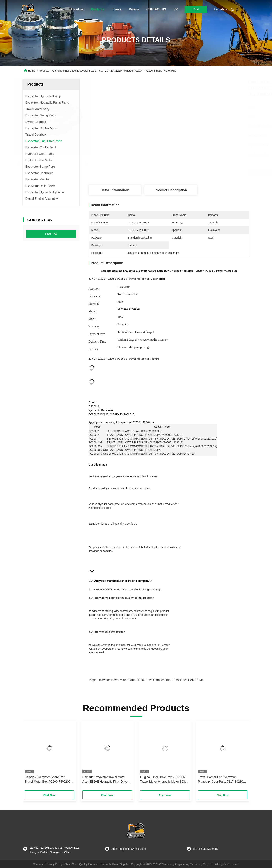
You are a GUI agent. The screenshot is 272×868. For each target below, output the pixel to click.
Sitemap (38, 864)
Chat (196, 9)
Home (59, 9)
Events (116, 9)
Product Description (171, 190)
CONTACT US (156, 9)
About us (77, 9)
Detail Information (115, 190)
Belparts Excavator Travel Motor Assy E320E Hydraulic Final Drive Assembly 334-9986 (105, 780)
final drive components (154, 680)
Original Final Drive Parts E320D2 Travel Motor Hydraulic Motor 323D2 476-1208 (165, 780)
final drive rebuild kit (188, 680)
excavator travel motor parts (116, 680)
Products (97, 9)
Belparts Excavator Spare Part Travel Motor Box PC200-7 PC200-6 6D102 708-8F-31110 (49, 780)
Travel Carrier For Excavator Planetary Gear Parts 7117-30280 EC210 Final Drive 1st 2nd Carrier (221, 780)
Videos (134, 9)
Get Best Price (190, 173)
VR (176, 9)
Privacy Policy (54, 864)
